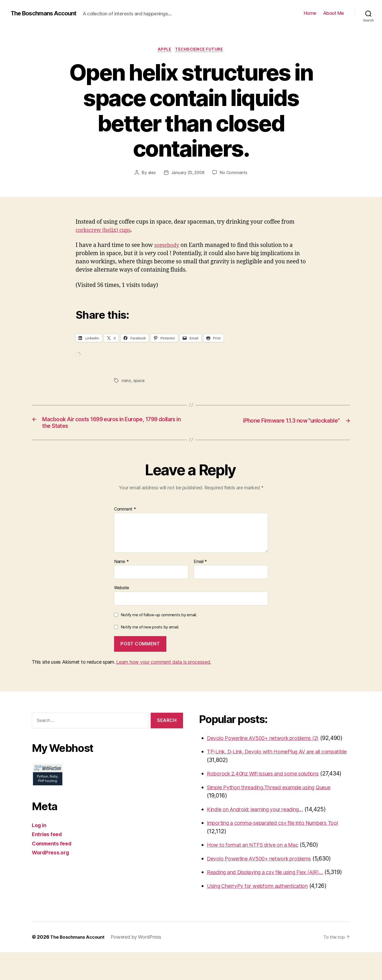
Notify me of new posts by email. (150, 630)
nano (126, 382)
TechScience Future (201, 50)
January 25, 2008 (188, 173)
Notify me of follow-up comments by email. (159, 618)
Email (200, 565)
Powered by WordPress (139, 965)
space (139, 382)
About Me (334, 13)
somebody (168, 246)
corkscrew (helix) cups (105, 231)
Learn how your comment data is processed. (164, 665)
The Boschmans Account (46, 13)
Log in (40, 828)
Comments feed (53, 846)
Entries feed (48, 837)
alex (151, 173)
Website (122, 591)
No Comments (234, 173)
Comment (125, 512)
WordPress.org (52, 855)
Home (310, 13)
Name (121, 565)
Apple (164, 50)
